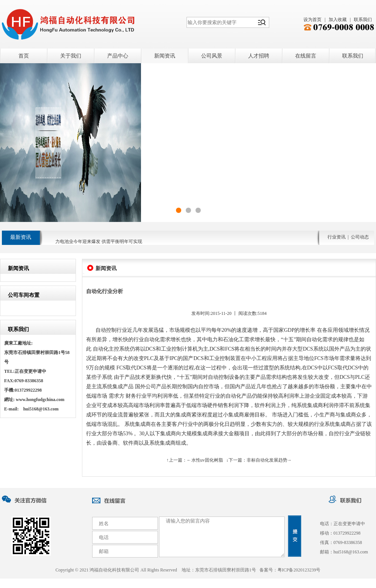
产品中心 (118, 56)
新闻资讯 (165, 56)
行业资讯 (337, 237)
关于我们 (71, 56)
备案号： (290, 570)
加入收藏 (338, 20)
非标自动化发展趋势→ (269, 460)
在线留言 (306, 56)
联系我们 (363, 20)
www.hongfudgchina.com (40, 400)
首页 (24, 56)
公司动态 (360, 237)
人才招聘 (259, 56)
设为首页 (312, 20)
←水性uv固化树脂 (205, 460)
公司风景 (212, 56)
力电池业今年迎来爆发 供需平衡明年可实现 (99, 243)
